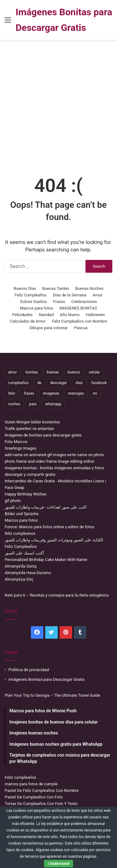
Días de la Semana (70, 295)
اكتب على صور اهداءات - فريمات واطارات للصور (46, 507)
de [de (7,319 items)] (39, 383)
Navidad (46, 315)
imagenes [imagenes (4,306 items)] (51, 393)
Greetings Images (21, 448)
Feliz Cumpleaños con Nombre (79, 321)
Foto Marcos (16, 442)
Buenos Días (25, 288)
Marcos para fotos (37, 308)
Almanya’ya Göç (19, 579)
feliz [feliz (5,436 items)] (12, 393)
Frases (59, 302)
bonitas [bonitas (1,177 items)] (32, 372)
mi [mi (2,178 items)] (95, 393)
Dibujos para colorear (49, 328)
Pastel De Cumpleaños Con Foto (34, 797)
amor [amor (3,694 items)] (12, 372)
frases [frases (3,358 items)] (29, 393)
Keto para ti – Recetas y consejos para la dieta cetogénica (57, 595)
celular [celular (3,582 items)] (94, 372)
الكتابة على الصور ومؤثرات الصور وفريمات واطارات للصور (54, 540)
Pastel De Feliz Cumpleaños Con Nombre (42, 790)
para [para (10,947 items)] (33, 404)
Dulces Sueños (33, 302)
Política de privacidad (29, 670)
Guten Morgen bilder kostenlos (32, 422)
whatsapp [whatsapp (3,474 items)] (53, 404)
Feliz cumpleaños (20, 777)
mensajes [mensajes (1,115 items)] (76, 393)
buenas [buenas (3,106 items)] (53, 372)
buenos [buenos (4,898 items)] (74, 372)
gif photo (13, 501)
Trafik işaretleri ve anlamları (29, 429)
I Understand (58, 864)
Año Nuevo (70, 315)
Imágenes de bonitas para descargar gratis (43, 435)
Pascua (81, 328)
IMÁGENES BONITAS (78, 308)
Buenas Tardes (56, 288)
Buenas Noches (89, 288)
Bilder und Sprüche (22, 514)
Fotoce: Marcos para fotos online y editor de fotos (49, 527)
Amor (98, 295)
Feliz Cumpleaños (31, 295)
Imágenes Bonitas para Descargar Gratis (46, 679)
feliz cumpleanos (20, 533)
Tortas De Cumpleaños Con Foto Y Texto (41, 804)
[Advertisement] (58, 105)
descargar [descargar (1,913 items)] (58, 383)
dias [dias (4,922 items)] (79, 383)
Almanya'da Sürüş (21, 566)
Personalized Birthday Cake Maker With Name (46, 560)
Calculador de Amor (28, 321)
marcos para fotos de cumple (31, 784)
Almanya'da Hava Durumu (28, 573)
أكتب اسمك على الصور (24, 553)
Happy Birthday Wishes (26, 494)
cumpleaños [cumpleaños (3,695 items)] (18, 383)
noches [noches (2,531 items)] (14, 404)
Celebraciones (84, 302)
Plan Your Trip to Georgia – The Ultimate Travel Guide (52, 695)
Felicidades (22, 315)
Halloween (95, 315)
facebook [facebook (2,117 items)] (99, 383)
